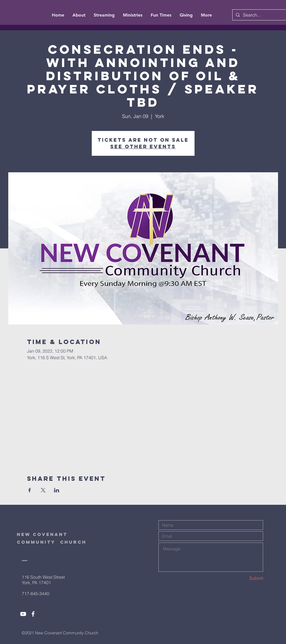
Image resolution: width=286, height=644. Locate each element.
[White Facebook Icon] (33, 614)
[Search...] (263, 15)
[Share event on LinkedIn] (57, 490)
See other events (143, 147)
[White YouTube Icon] (23, 614)
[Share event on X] (43, 490)
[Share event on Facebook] (30, 490)
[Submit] (244, 578)
